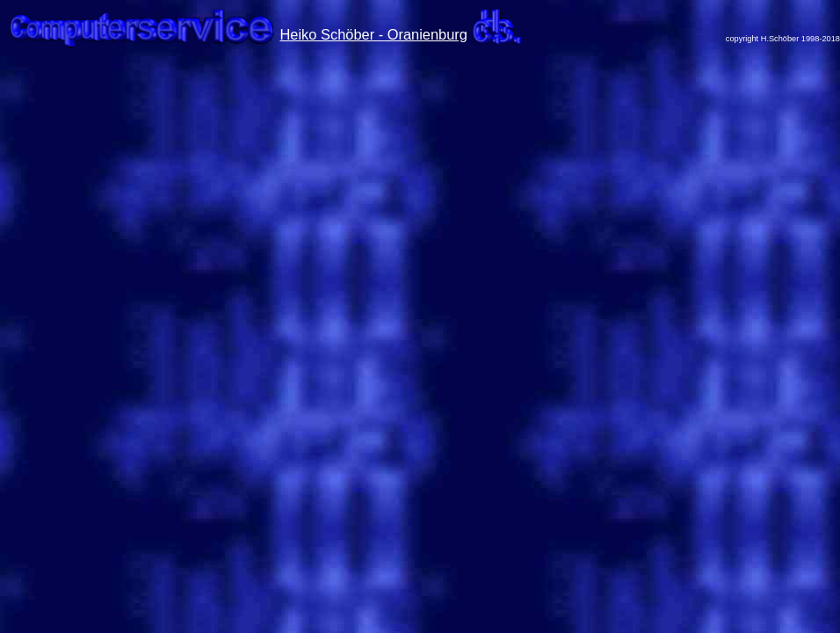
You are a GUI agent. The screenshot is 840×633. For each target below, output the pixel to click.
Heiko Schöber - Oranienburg (374, 34)
